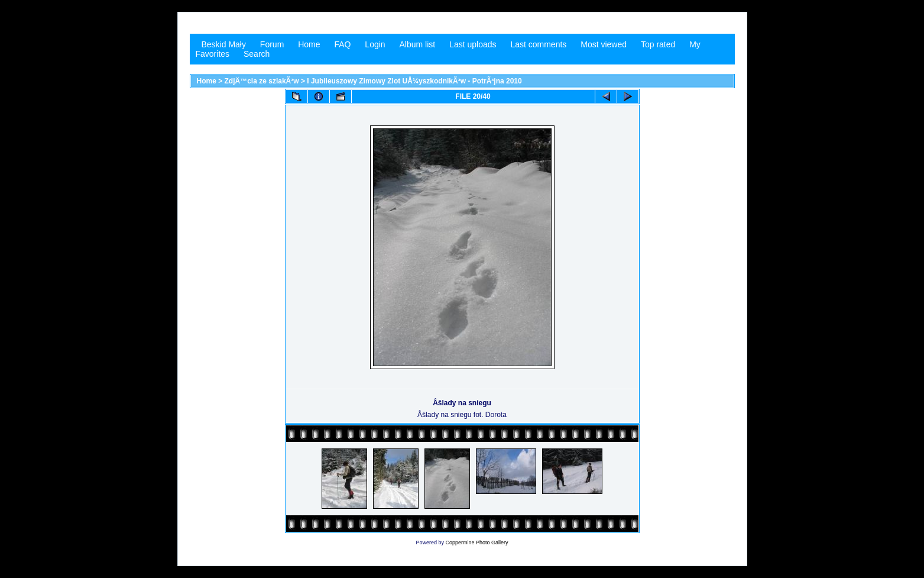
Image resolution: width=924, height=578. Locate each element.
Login (375, 44)
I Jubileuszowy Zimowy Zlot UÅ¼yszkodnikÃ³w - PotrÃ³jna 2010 (414, 81)
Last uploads (473, 44)
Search (257, 54)
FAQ (342, 44)
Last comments (538, 44)
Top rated (658, 44)
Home (309, 44)
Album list (418, 44)
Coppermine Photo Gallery (476, 543)
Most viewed (604, 44)
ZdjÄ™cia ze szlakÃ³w (262, 81)
